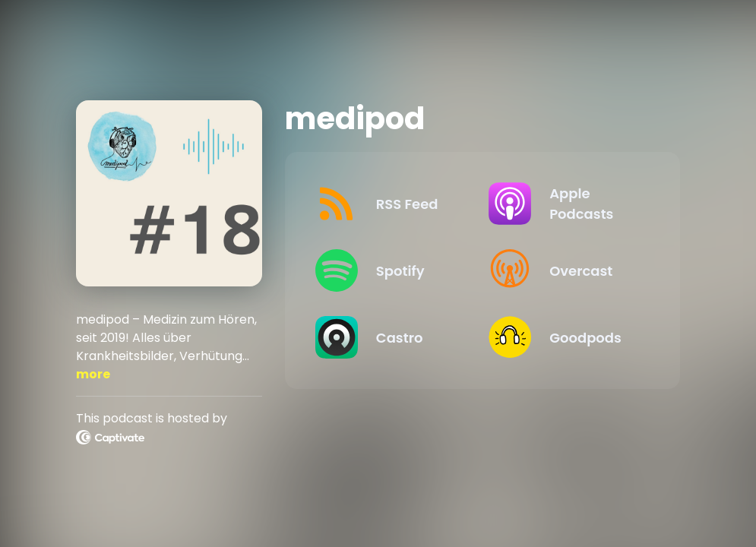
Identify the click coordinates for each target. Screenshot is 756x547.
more (93, 374)
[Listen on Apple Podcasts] (563, 204)
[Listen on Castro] (390, 337)
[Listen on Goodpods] (563, 337)
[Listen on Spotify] (390, 270)
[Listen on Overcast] (563, 270)
